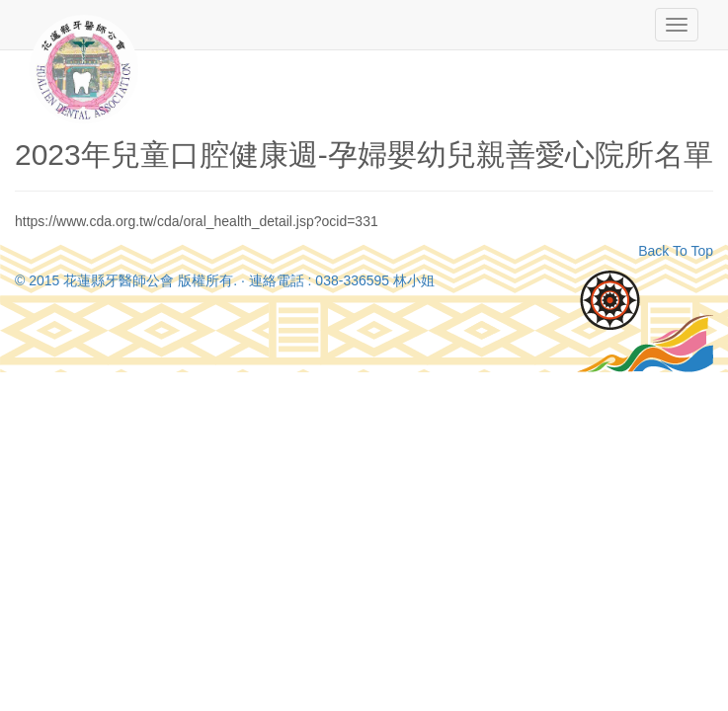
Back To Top (676, 251)
